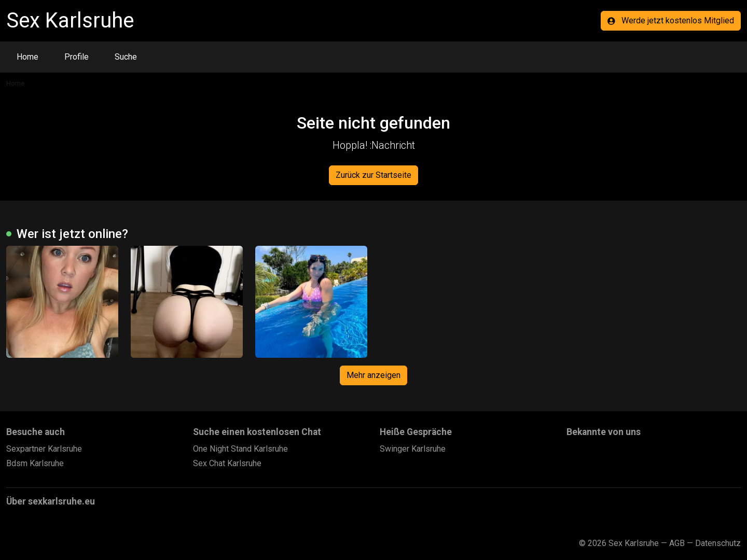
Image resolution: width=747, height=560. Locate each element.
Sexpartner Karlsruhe (44, 449)
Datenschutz (718, 543)
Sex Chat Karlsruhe (227, 463)
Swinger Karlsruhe (413, 449)
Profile (77, 57)
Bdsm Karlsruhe (35, 463)
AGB (677, 543)
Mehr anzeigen (374, 375)
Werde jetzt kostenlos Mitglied (671, 20)
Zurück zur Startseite (374, 175)
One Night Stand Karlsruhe (240, 449)
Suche (126, 57)
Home (27, 57)
